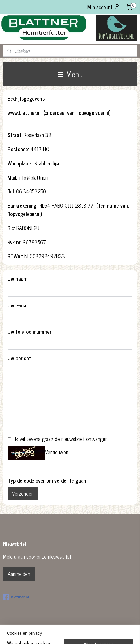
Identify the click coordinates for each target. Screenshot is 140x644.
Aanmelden (19, 574)
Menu (70, 74)
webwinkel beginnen (76, 633)
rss (60, 633)
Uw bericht (19, 358)
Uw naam (17, 279)
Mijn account (104, 7)
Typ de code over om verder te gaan (47, 480)
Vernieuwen (57, 452)
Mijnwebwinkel (115, 633)
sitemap (52, 633)
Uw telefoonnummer (30, 332)
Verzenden (23, 493)
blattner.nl (16, 597)
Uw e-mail (18, 305)
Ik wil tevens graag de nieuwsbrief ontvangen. (62, 439)
